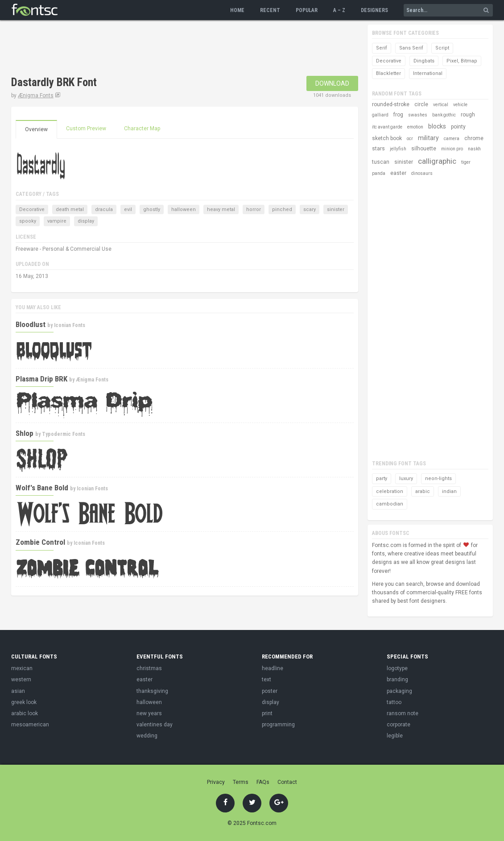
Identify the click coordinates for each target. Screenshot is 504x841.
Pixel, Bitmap (462, 61)
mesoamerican (30, 725)
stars (378, 149)
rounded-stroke (391, 104)
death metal (70, 209)
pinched (282, 209)
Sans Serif (411, 48)
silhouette (424, 149)
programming (278, 725)
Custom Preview (86, 128)
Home (237, 10)
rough (468, 115)
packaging (399, 691)
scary (310, 209)
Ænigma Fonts (36, 95)
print (267, 713)
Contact (287, 782)
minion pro (452, 149)
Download (332, 83)
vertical (441, 105)
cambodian (390, 504)
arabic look (25, 713)
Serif (382, 48)
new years (149, 713)
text (266, 679)
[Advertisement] (174, 49)
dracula (104, 209)
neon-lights (438, 478)
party (382, 478)
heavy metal (221, 209)
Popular (307, 10)
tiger (466, 162)
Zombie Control (40, 542)
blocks (437, 126)
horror (254, 209)
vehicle (460, 105)
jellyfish (398, 149)
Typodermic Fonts (64, 434)
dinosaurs (422, 173)
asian (18, 691)
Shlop (25, 433)
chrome (474, 138)
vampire (57, 221)
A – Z (339, 10)
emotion (415, 127)
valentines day (155, 725)
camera (452, 139)
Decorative (32, 209)
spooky (28, 221)
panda (379, 173)
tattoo (394, 702)
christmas (149, 668)
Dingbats (424, 61)
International (428, 73)
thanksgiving (152, 691)
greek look (24, 702)
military (428, 138)
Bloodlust (31, 324)
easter (398, 173)
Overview (36, 129)
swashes (418, 115)
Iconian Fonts (70, 325)
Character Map (142, 128)
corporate (399, 725)
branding (397, 679)
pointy (458, 127)
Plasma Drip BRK (41, 379)
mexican (22, 668)
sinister (336, 209)
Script (442, 48)
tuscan (381, 162)
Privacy (216, 782)
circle (421, 104)
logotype (397, 668)
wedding (147, 736)
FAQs (263, 782)
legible (395, 736)
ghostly (152, 209)
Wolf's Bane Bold (42, 488)
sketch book (387, 138)
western (21, 679)
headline (273, 668)
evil (128, 209)
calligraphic (437, 161)
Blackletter (388, 73)
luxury (406, 478)
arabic (423, 491)
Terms (241, 782)
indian (449, 491)
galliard (380, 115)
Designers (374, 10)
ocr (410, 139)
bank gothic (444, 115)
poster (270, 691)
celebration (390, 491)
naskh (474, 149)
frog (398, 115)
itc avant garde (387, 127)
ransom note (403, 713)
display (86, 221)
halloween (184, 209)
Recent (270, 10)
